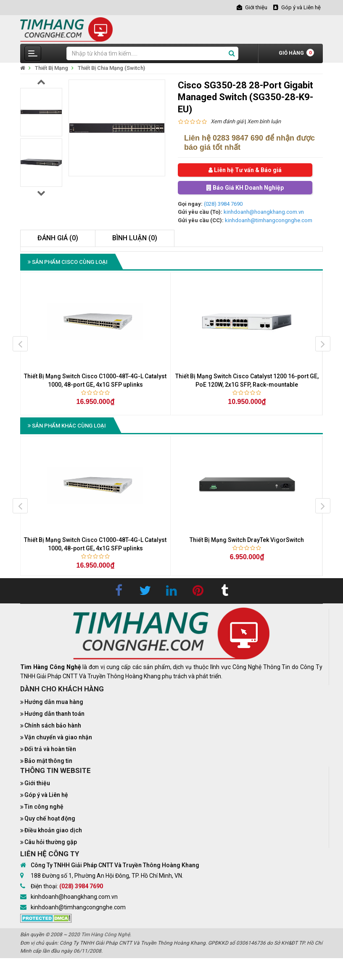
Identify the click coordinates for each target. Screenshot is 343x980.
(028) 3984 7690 (223, 204)
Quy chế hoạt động (50, 818)
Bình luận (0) (135, 238)
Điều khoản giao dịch (53, 830)
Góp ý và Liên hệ (46, 795)
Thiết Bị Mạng (51, 68)
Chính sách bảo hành (53, 725)
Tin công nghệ (44, 807)
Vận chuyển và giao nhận (58, 737)
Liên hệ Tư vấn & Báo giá (245, 170)
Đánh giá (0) (58, 238)
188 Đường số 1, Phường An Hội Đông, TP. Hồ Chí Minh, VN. (107, 876)
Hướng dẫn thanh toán (54, 714)
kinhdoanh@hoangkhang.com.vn (264, 212)
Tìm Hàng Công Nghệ (106, 935)
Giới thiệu (37, 783)
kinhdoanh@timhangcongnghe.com (269, 220)
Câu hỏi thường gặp (51, 842)
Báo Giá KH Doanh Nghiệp (245, 188)
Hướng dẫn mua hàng (54, 702)
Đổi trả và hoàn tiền (50, 749)
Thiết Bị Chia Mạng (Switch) (111, 68)
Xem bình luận (264, 121)
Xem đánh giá (227, 121)
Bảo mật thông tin (48, 761)
